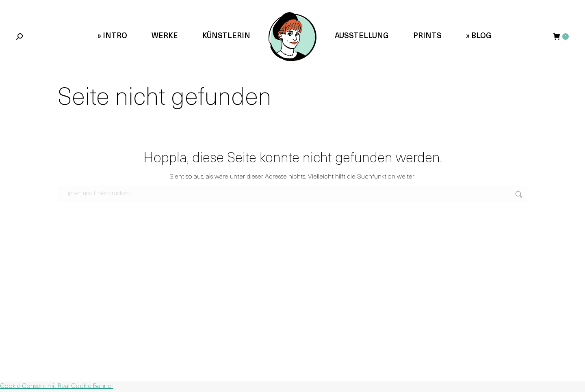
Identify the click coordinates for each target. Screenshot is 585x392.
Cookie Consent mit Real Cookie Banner (57, 386)
